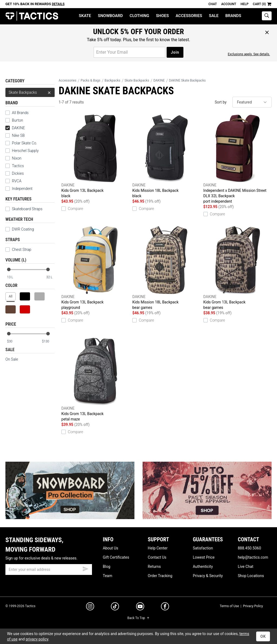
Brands (233, 16)
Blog (107, 567)
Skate (85, 16)
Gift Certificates (116, 557)
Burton (17, 120)
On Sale (12, 359)
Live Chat (246, 567)
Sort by (221, 102)
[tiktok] (115, 607)
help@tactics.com (253, 557)
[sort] (252, 102)
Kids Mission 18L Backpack (166, 157)
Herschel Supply (25, 151)
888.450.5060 (249, 548)
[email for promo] (129, 52)
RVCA (17, 181)
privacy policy (37, 639)
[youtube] (140, 607)
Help (244, 4)
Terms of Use (229, 606)
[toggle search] (267, 16)
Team (108, 576)
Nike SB (18, 135)
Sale (214, 16)
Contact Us (157, 557)
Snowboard (110, 16)
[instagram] (90, 607)
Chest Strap (22, 250)
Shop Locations (251, 576)
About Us (111, 548)
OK (263, 636)
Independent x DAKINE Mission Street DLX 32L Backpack (238, 159)
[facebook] (165, 607)
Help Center (158, 548)
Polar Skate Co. (24, 143)
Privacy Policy (253, 606)
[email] (49, 569)
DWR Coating (23, 229)
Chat (213, 4)
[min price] (13, 342)
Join (175, 52)
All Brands (20, 113)
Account (229, 4)
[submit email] (85, 568)
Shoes (162, 16)
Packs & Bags (90, 80)
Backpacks (113, 80)
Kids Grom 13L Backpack (95, 157)
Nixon (17, 158)
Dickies (18, 173)
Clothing (139, 16)
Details (58, 4)
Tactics (32, 16)
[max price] (48, 342)
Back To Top (138, 618)
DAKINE (15, 128)
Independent (22, 189)
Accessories (189, 16)
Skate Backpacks (30, 92)
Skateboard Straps (27, 209)
